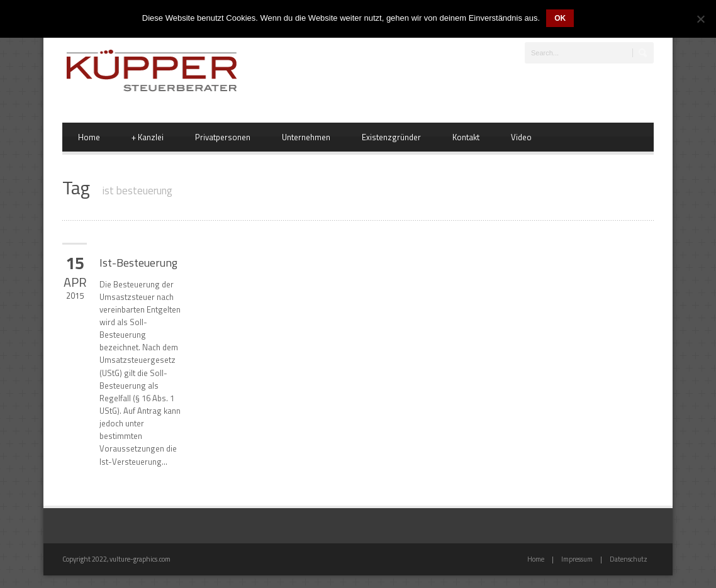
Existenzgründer (391, 137)
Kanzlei (148, 137)
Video (521, 137)
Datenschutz (629, 559)
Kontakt (466, 137)
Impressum (577, 559)
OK (560, 18)
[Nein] (700, 19)
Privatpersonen (223, 137)
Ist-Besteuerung (138, 263)
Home (89, 137)
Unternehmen (306, 137)
